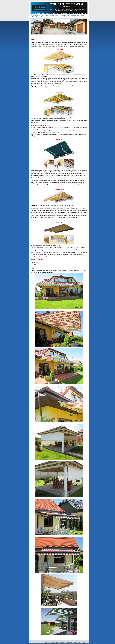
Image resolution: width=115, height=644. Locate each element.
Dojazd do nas (51, 17)
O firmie (41, 16)
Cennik (38, 17)
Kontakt (58, 17)
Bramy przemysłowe (65, 16)
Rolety (47, 16)
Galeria (63, 17)
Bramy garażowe (54, 16)
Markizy (32, 17)
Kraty (82, 16)
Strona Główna (34, 16)
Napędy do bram (75, 16)
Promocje (43, 17)
